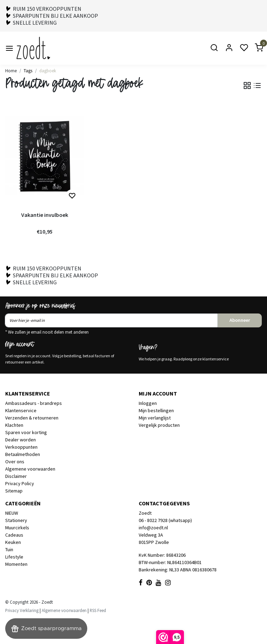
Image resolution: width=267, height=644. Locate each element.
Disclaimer (16, 476)
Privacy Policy (20, 483)
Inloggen (148, 403)
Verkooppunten (21, 447)
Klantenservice (21, 410)
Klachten (14, 425)
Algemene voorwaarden (30, 469)
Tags (28, 71)
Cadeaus (14, 535)
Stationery (16, 520)
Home (11, 71)
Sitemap (14, 491)
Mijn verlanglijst (155, 418)
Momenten (16, 564)
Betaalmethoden (23, 454)
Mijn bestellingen (156, 410)
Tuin (9, 549)
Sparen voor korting (26, 432)
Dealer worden (21, 440)
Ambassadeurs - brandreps (34, 403)
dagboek (48, 71)
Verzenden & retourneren (32, 418)
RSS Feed (98, 610)
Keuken (13, 542)
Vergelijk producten (159, 425)
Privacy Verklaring (22, 610)
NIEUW (12, 513)
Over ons (15, 462)
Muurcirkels (17, 528)
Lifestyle (14, 557)
